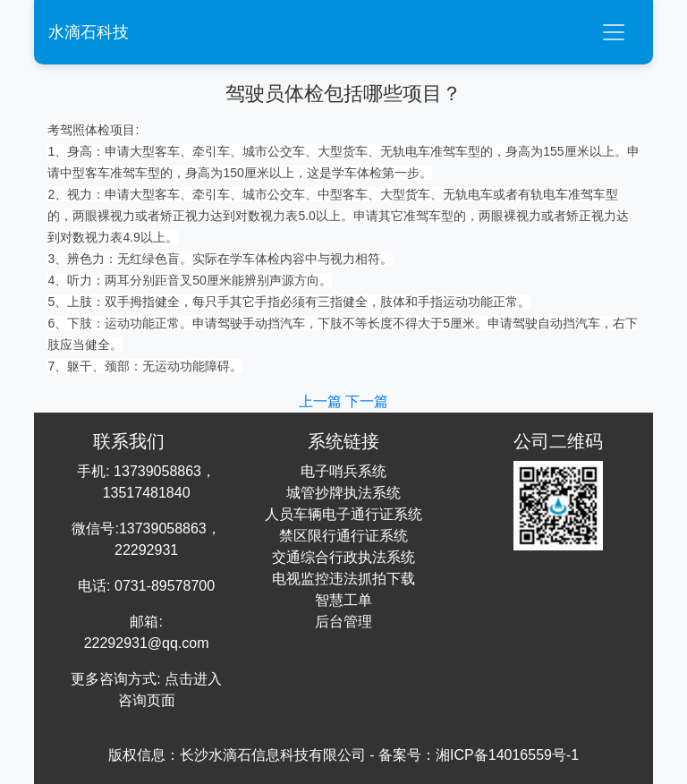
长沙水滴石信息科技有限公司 (273, 755)
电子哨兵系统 (343, 471)
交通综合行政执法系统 (343, 557)
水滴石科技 (89, 32)
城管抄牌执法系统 (343, 493)
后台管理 (343, 622)
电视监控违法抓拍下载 (343, 579)
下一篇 (367, 401)
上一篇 (322, 401)
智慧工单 (343, 600)
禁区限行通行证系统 (343, 536)
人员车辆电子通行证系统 (343, 514)
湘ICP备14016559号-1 (507, 755)
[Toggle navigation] (614, 32)
